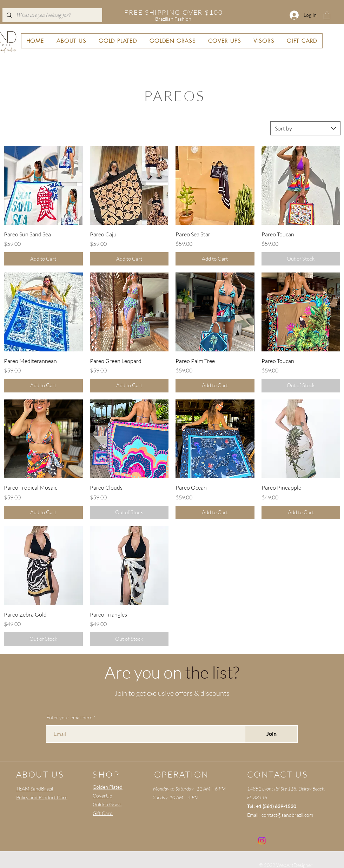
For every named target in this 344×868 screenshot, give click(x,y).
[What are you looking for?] (52, 15)
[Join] (271, 734)
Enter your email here (69, 718)
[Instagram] (262, 841)
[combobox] (305, 128)
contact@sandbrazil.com (287, 815)
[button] (327, 15)
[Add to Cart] (43, 259)
